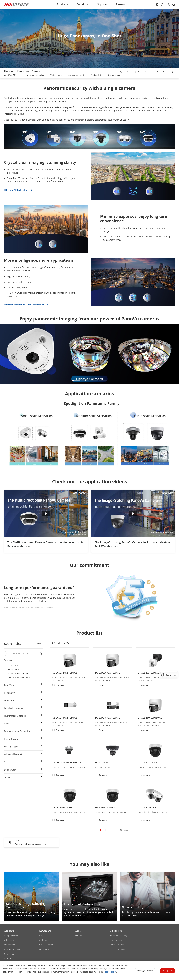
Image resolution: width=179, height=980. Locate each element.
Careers (8, 958)
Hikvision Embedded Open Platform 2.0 (26, 305)
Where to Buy (116, 940)
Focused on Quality (13, 949)
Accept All (167, 971)
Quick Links (116, 931)
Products (62, 4)
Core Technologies (118, 949)
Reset (39, 644)
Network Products (145, 72)
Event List (79, 936)
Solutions (83, 4)
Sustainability (10, 945)
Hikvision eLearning (119, 936)
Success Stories (46, 945)
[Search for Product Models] (22, 654)
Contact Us (9, 954)
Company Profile (12, 936)
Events (78, 931)
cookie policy (111, 972)
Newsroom (45, 931)
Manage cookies (145, 971)
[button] (136, 72)
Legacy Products (117, 945)
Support (102, 4)
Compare (60, 685)
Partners (121, 4)
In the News (45, 940)
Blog (41, 936)
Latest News (45, 949)
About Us (9, 931)
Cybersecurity (10, 940)
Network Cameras (163, 72)
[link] (11, 75)
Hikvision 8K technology (18, 190)
